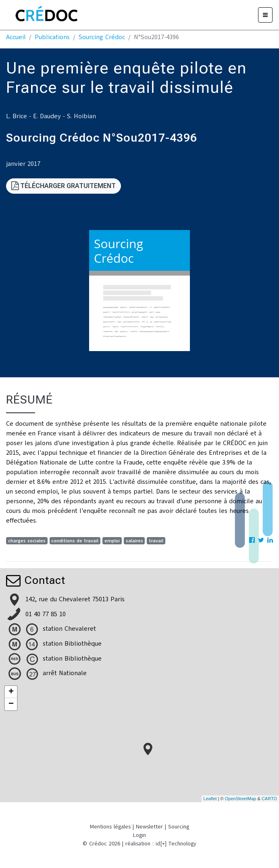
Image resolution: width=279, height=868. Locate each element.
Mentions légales (110, 827)
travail (156, 541)
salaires (134, 541)
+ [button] (11, 692)
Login (139, 835)
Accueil (16, 37)
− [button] (11, 704)
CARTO (269, 799)
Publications (52, 37)
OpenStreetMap (241, 799)
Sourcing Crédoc (102, 37)
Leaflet (210, 799)
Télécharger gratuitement (64, 186)
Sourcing (179, 827)
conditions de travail (75, 541)
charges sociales (27, 541)
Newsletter (149, 827)
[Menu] (265, 15)
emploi (112, 541)
